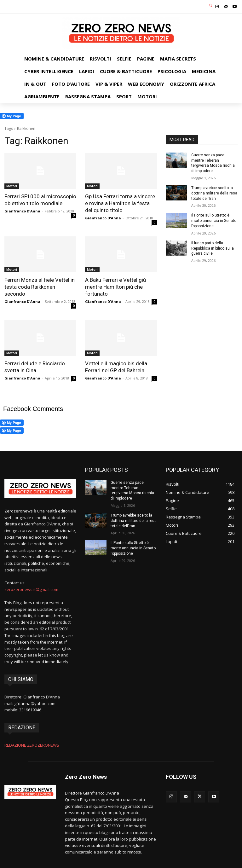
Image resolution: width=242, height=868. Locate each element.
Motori (12, 186)
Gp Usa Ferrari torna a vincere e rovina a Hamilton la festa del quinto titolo (120, 203)
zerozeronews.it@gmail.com (31, 589)
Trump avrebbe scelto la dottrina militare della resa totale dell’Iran (214, 193)
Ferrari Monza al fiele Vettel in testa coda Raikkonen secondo (40, 287)
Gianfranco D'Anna (22, 211)
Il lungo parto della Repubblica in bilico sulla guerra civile (213, 248)
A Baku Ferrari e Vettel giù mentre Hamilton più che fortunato (115, 287)
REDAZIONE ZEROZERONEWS (32, 745)
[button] (211, 6)
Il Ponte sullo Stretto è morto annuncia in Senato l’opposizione (214, 221)
